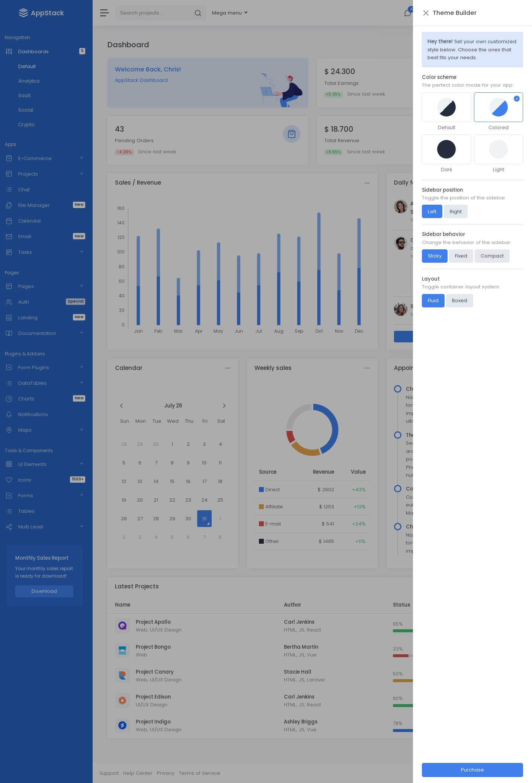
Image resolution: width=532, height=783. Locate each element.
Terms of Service (204, 773)
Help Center (142, 773)
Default (31, 66)
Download (48, 591)
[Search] (157, 13)
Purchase (479, 770)
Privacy (170, 773)
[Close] (432, 13)
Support (113, 773)
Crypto (30, 124)
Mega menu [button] (232, 13)
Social (29, 110)
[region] (48, 391)
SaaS (28, 95)
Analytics (33, 81)
